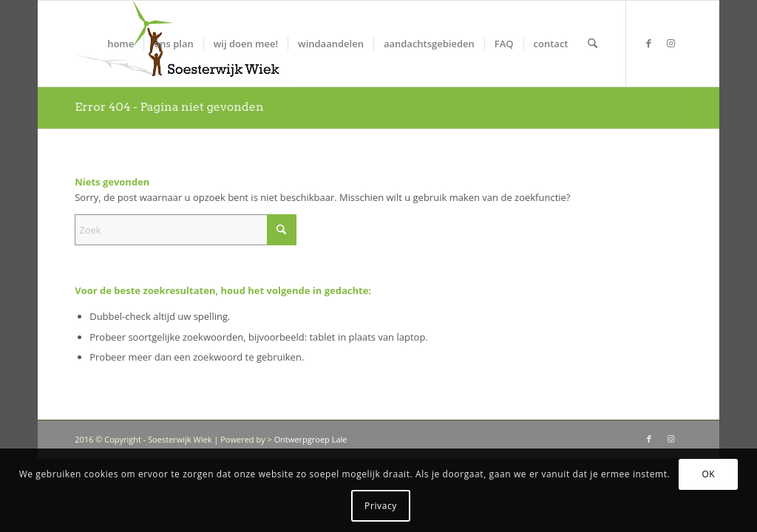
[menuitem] (120, 44)
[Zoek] (593, 44)
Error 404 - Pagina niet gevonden (169, 107)
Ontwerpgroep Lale (311, 439)
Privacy (381, 506)
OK (708, 474)
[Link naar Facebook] (649, 43)
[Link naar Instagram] (671, 43)
